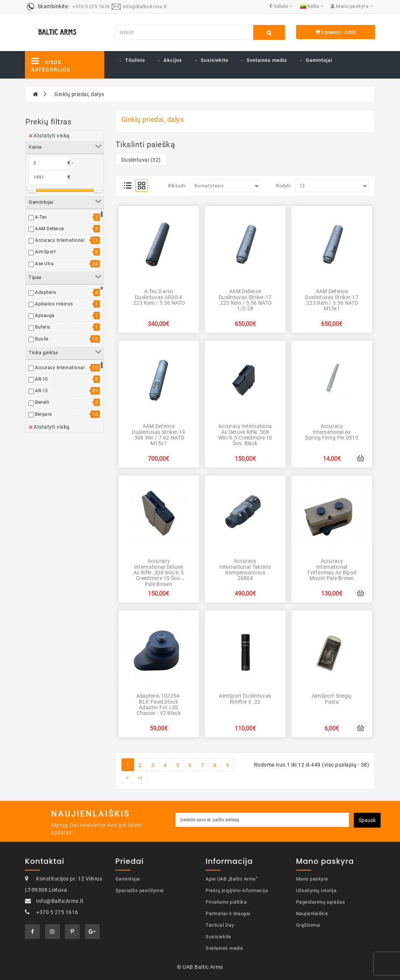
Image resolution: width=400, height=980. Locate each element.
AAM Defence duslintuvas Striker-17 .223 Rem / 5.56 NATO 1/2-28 (245, 300)
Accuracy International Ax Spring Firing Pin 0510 (332, 432)
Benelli (42, 402)
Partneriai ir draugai (228, 914)
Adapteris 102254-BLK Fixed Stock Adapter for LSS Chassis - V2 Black (159, 704)
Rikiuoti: (177, 186)
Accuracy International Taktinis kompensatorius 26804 (245, 570)
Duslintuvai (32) (141, 160)
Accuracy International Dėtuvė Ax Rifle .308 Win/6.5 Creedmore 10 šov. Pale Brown (158, 573)
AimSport (45, 252)
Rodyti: (284, 186)
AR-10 (42, 379)
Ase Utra (44, 264)
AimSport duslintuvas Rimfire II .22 (245, 699)
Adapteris (46, 292)
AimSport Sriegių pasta (332, 699)
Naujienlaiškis (312, 914)
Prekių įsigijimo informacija (237, 890)
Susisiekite (215, 60)
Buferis (43, 327)
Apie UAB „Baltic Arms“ (232, 879)
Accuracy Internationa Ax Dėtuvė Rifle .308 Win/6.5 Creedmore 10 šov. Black (245, 435)
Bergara (44, 414)
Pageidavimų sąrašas (321, 902)
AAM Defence (50, 229)
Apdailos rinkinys (54, 304)
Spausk (367, 820)
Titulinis (135, 60)
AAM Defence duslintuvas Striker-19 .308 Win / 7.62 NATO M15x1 (158, 435)
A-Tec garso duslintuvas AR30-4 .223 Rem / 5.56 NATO (159, 297)
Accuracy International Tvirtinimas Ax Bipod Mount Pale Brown (332, 570)
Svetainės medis (267, 60)
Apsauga (45, 315)
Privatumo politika (226, 902)
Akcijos (173, 60)
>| (140, 778)
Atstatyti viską (49, 136)
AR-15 (42, 391)
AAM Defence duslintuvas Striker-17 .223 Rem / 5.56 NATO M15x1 (332, 300)
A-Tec (41, 217)
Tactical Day (220, 925)
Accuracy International (60, 240)
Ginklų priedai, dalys (79, 94)
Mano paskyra (312, 879)
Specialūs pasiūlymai (140, 890)
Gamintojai (319, 60)
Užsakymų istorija (316, 890)
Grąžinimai (308, 925)
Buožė (42, 339)
